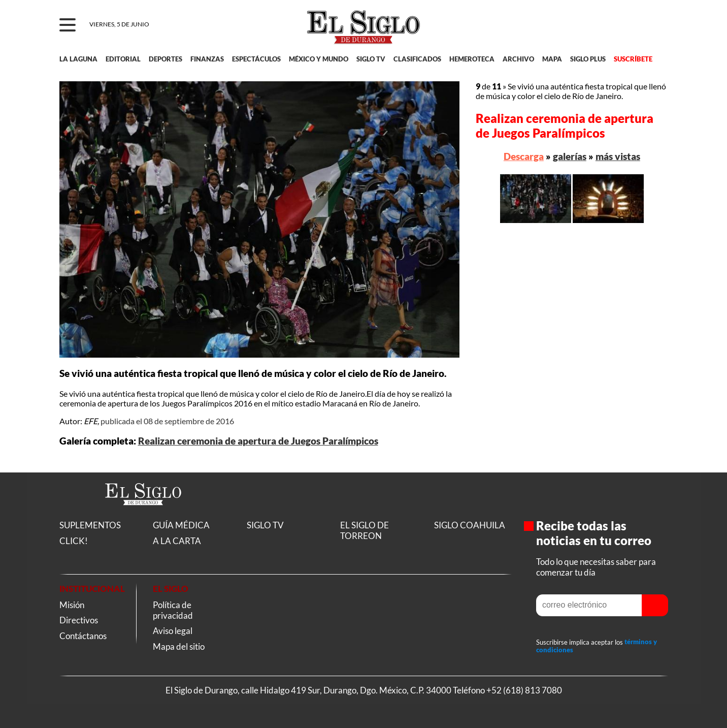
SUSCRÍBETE (633, 59)
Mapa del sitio (179, 646)
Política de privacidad (173, 610)
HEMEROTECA (472, 59)
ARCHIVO (518, 59)
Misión (72, 605)
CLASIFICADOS (417, 59)
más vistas (618, 156)
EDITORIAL (123, 59)
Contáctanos (83, 636)
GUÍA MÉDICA (181, 525)
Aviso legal (173, 631)
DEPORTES (166, 59)
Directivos (79, 620)
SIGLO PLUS (588, 59)
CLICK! (74, 541)
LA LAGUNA (78, 59)
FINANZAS (207, 59)
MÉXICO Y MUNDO (319, 59)
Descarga (524, 156)
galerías (570, 156)
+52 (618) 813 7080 (524, 690)
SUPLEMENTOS (90, 525)
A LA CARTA (177, 541)
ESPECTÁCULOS (256, 59)
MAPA (552, 59)
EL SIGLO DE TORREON (365, 530)
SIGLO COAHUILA (470, 525)
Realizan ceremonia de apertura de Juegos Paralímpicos (258, 441)
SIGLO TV (371, 59)
